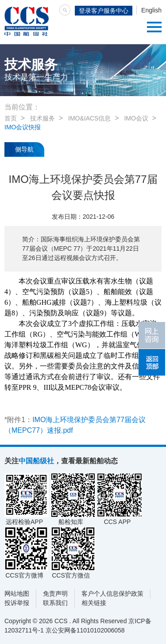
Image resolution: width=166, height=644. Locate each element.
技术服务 (42, 118)
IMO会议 (136, 118)
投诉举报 (17, 603)
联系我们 (55, 603)
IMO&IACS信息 (89, 118)
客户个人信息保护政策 (112, 594)
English (151, 10)
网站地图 (17, 594)
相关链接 (94, 603)
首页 (11, 118)
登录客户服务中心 (104, 11)
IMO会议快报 (23, 127)
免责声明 (55, 594)
